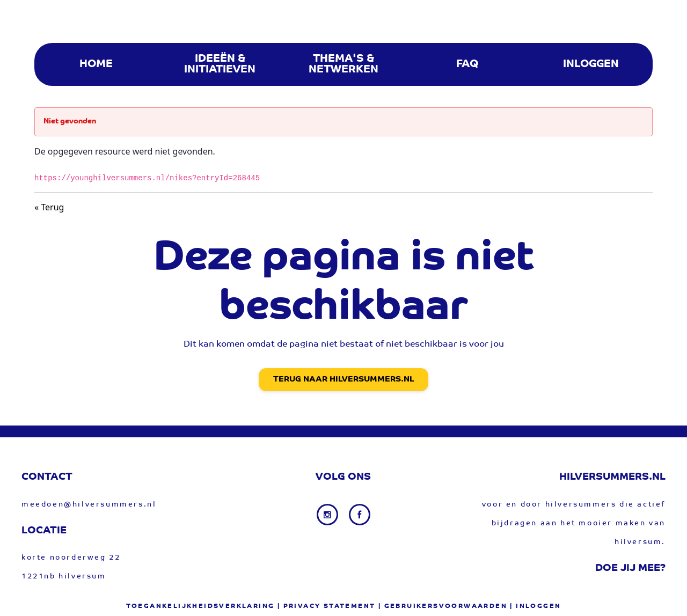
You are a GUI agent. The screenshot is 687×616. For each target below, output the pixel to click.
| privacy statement (327, 606)
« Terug (49, 207)
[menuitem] (96, 64)
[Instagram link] (328, 515)
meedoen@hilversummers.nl (89, 505)
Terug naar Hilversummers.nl (343, 380)
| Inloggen (535, 606)
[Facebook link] (360, 515)
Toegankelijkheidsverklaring (200, 606)
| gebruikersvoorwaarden (443, 606)
